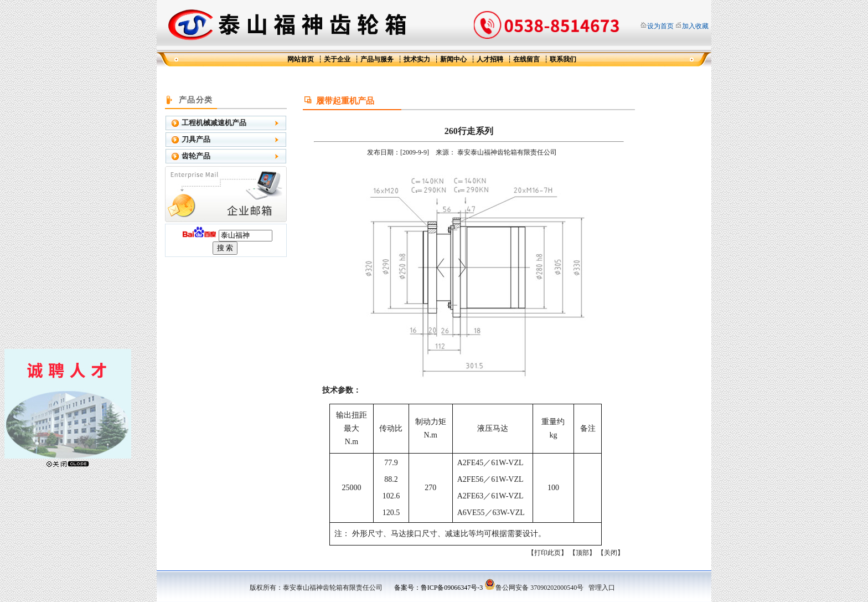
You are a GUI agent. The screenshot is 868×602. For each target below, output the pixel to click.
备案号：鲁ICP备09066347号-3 (439, 588)
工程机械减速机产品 (214, 123)
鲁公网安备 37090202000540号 (534, 588)
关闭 (611, 553)
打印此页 (547, 553)
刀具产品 (196, 139)
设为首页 (660, 26)
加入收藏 (695, 26)
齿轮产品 (196, 156)
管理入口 (602, 588)
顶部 (582, 553)
